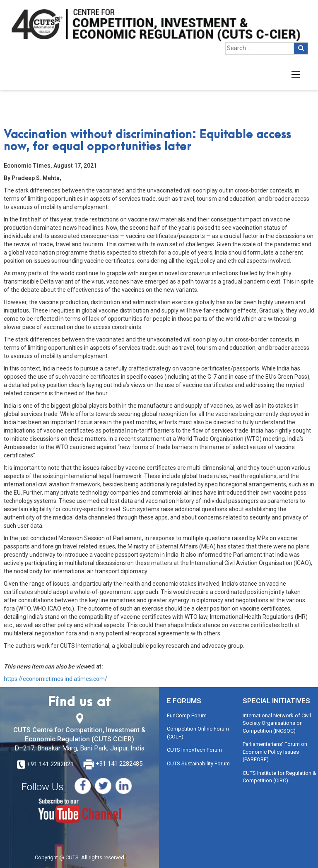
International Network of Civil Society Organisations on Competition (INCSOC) (277, 723)
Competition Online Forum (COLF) (198, 733)
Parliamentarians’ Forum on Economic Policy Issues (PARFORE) (275, 752)
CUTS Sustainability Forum (198, 763)
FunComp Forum (187, 715)
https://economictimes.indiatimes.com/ (55, 679)
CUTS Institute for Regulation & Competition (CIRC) (279, 777)
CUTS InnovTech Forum (194, 750)
